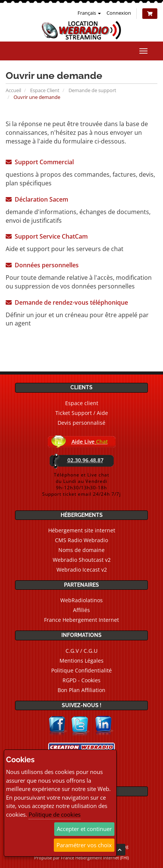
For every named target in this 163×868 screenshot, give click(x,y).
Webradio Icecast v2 (82, 570)
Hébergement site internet (82, 530)
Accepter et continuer (84, 829)
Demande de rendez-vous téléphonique (67, 302)
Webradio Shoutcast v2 (82, 560)
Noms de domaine (81, 550)
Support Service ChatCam (47, 236)
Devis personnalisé (81, 423)
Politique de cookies (55, 814)
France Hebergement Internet (81, 620)
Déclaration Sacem (37, 199)
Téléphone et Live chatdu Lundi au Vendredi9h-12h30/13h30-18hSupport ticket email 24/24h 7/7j (81, 484)
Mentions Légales (81, 661)
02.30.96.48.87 (85, 460)
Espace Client (45, 90)
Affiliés (81, 610)
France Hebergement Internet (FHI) (95, 858)
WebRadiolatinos (81, 600)
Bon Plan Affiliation (81, 690)
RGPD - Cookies (81, 680)
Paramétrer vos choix (84, 845)
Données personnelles (42, 265)
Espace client (82, 403)
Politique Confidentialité (81, 670)
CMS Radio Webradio (81, 540)
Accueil (13, 90)
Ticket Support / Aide (82, 413)
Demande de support (92, 90)
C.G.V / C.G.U (81, 651)
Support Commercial (40, 162)
